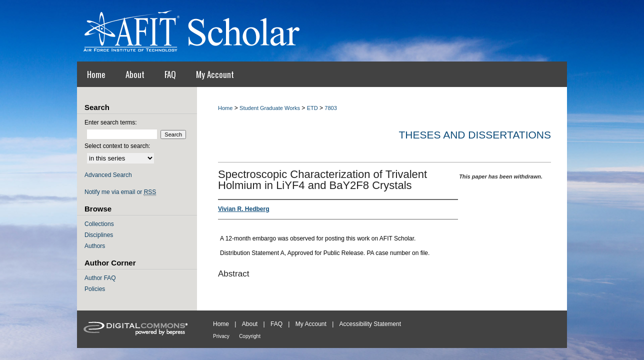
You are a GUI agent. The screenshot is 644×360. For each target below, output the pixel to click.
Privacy (221, 336)
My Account (311, 324)
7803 (330, 108)
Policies (95, 289)
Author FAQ (100, 278)
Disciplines (99, 235)
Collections (99, 224)
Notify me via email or (120, 192)
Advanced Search (108, 175)
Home (225, 108)
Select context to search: (117, 146)
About (250, 324)
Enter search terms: (111, 122)
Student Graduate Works (270, 108)
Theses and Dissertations (475, 135)
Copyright (250, 336)
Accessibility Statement (370, 324)
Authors (95, 246)
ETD (312, 108)
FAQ (276, 324)
